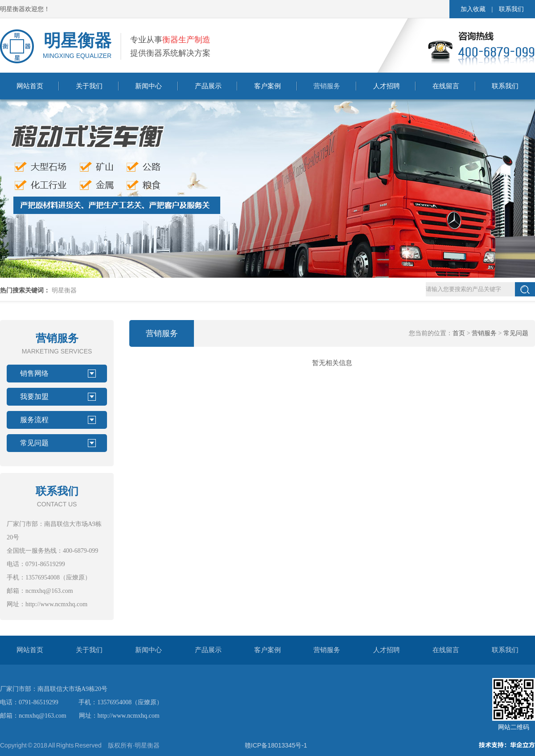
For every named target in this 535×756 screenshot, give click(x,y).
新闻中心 (148, 86)
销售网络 (34, 373)
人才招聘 (387, 86)
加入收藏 (473, 9)
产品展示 (208, 86)
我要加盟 (34, 396)
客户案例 (267, 86)
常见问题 (34, 443)
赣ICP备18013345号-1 (276, 745)
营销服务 (327, 86)
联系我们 (511, 9)
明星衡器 (64, 290)
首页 (459, 333)
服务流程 (34, 420)
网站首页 (30, 86)
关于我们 (89, 86)
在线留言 (446, 86)
